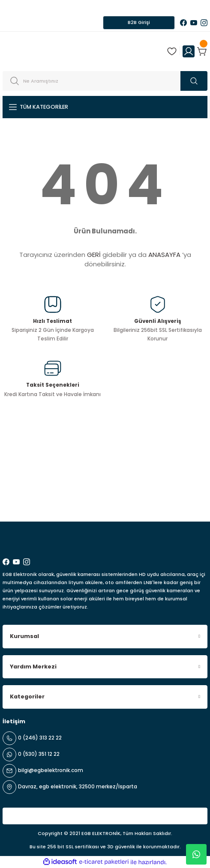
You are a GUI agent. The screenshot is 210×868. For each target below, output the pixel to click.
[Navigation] (105, 107)
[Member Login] (189, 51)
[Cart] (202, 51)
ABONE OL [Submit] (187, 499)
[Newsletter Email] (105, 499)
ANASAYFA (164, 255)
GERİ (94, 255)
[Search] (105, 81)
